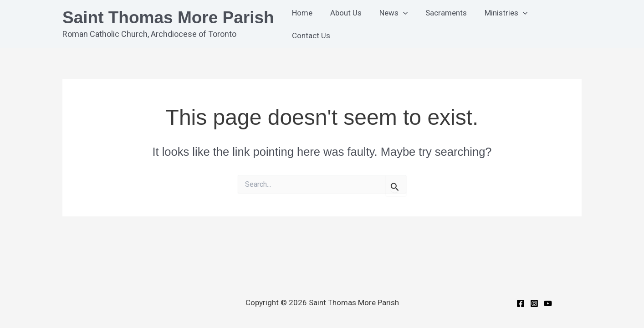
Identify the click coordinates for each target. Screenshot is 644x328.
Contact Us (555, 24)
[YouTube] (548, 303)
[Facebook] (521, 303)
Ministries (499, 24)
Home (304, 24)
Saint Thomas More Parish (168, 18)
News (391, 24)
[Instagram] (534, 303)
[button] (400, 24)
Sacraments (441, 24)
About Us (345, 24)
